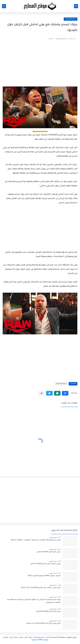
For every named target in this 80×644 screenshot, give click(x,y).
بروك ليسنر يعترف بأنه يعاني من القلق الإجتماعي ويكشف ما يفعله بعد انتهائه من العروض (34, 601)
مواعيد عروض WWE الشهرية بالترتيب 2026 (44, 576)
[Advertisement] (40, 66)
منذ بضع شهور (54, 537)
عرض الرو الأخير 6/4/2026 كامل (49, 552)
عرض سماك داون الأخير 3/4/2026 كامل (46, 564)
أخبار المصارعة (71, 19)
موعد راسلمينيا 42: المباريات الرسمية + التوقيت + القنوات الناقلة (36, 540)
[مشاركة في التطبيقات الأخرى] (42, 393)
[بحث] (4, 6)
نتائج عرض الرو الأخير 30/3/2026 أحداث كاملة (44, 623)
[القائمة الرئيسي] (76, 6)
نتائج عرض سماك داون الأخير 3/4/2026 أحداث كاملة (41, 588)
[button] (65, 393)
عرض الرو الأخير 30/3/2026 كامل (48, 612)
